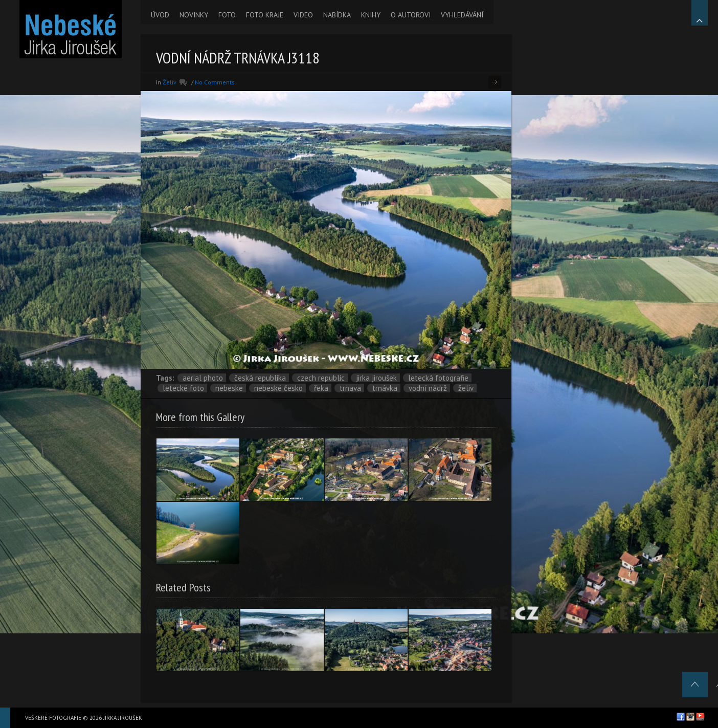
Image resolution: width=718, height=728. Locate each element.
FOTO (227, 15)
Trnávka (385, 388)
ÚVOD (160, 15)
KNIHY (371, 15)
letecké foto (183, 388)
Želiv (170, 82)
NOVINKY (194, 15)
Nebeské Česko (278, 388)
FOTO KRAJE (265, 15)
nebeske (229, 388)
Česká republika (260, 378)
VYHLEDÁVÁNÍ (462, 15)
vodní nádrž (428, 388)
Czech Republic (321, 378)
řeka (321, 388)
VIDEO (303, 15)
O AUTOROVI (411, 15)
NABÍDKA (337, 15)
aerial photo (203, 378)
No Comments (215, 82)
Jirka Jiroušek (376, 378)
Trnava (350, 388)
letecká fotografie (438, 378)
